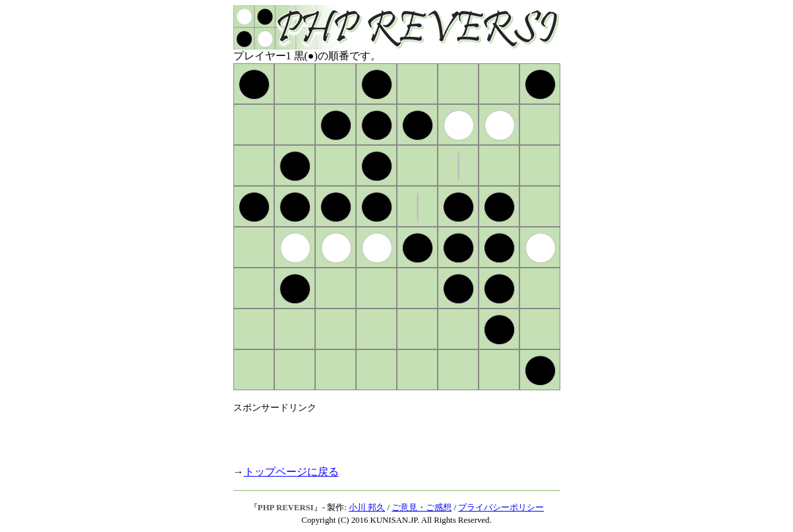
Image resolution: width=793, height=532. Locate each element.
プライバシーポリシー (501, 508)
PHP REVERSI (286, 508)
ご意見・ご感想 (422, 508)
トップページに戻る (291, 472)
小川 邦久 (367, 508)
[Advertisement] (388, 434)
